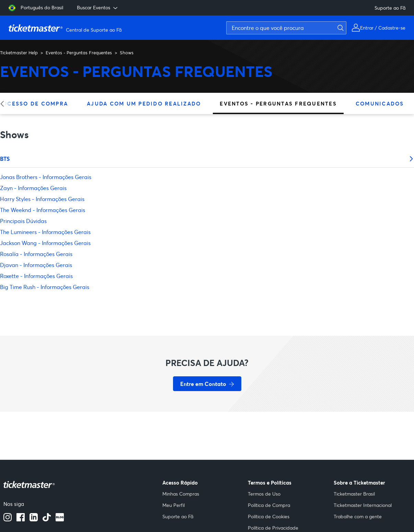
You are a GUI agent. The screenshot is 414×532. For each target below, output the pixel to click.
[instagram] (8, 519)
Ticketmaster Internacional (363, 505)
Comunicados (380, 103)
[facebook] (21, 519)
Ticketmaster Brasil (354, 494)
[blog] (60, 519)
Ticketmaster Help (19, 53)
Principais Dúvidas (23, 221)
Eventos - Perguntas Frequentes (79, 53)
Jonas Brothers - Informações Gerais (46, 177)
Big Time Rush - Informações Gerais (45, 287)
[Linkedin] (34, 519)
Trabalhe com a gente (358, 516)
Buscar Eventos (98, 8)
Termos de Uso (264, 494)
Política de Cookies (269, 516)
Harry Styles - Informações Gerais (42, 199)
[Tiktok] (47, 519)
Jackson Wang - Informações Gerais (45, 243)
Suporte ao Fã (390, 8)
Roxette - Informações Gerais (36, 276)
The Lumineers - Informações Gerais (45, 232)
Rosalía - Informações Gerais (36, 254)
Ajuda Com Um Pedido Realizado (144, 103)
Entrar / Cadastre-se (383, 28)
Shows (127, 53)
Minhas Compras (181, 494)
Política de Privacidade (273, 528)
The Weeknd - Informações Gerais (43, 210)
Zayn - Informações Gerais (33, 188)
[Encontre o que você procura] (286, 28)
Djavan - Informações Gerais (36, 265)
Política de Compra (269, 505)
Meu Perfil (174, 505)
